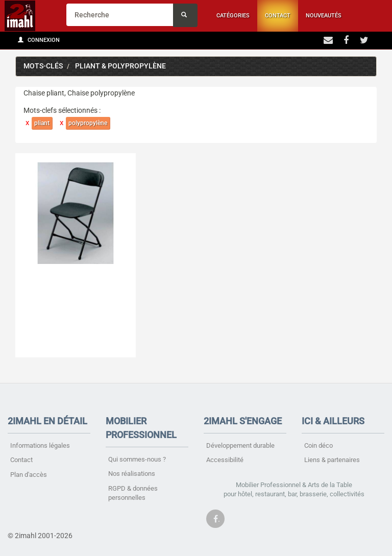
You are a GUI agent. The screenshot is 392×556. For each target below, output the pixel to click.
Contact (278, 16)
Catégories (233, 16)
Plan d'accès (29, 475)
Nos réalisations (132, 474)
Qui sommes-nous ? (137, 459)
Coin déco (318, 445)
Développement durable (240, 445)
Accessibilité (225, 460)
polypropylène (88, 123)
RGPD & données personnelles (133, 493)
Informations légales (40, 445)
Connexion (39, 40)
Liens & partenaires (332, 460)
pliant (42, 123)
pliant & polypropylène (120, 66)
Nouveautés (324, 16)
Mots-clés (43, 66)
